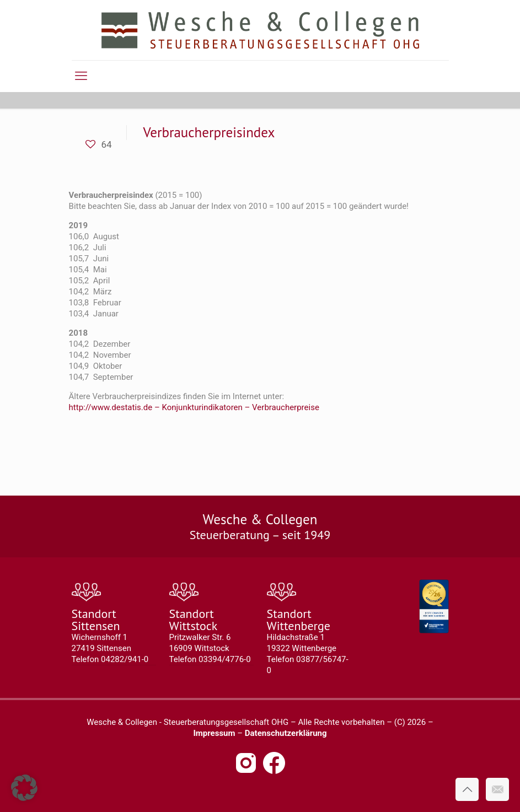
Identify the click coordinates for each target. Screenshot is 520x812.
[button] (24, 788)
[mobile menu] (81, 76)
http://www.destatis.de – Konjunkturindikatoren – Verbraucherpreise (194, 407)
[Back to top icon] (467, 789)
